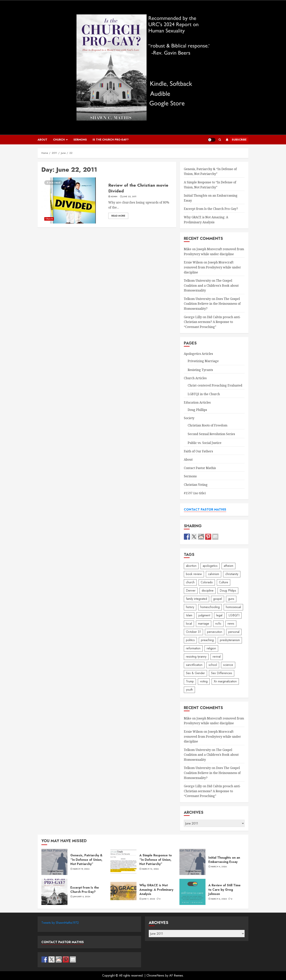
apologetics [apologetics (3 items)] (210, 566)
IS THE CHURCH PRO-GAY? (111, 140)
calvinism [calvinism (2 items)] (214, 574)
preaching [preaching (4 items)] (207, 640)
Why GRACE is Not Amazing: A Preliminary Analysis (123, 892)
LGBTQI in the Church (204, 394)
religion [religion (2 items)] (211, 648)
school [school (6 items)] (213, 665)
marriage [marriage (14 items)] (204, 624)
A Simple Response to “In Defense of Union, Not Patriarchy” (123, 862)
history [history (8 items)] (190, 607)
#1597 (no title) (195, 493)
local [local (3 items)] (189, 624)
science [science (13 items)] (228, 665)
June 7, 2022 (149, 899)
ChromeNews (155, 975)
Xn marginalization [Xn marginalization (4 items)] (225, 681)
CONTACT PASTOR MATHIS (205, 509)
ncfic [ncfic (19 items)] (218, 624)
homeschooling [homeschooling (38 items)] (210, 607)
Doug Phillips (197, 410)
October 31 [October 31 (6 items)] (193, 632)
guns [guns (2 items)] (231, 599)
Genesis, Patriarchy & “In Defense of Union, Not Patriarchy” (210, 171)
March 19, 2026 (81, 869)
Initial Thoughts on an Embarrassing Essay (192, 862)
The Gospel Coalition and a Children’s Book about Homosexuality (211, 285)
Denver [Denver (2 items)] (191, 591)
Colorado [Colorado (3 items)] (207, 582)
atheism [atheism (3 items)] (228, 566)
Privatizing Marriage (203, 361)
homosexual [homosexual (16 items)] (233, 607)
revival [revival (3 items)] (217, 657)
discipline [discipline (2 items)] (208, 591)
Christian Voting (196, 485)
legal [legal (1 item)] (219, 615)
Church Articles (195, 378)
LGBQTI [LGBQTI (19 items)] (234, 615)
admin (114, 197)
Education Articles (197, 402)
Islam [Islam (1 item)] (189, 615)
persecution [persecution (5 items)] (215, 632)
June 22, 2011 (129, 197)
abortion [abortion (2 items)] (191, 566)
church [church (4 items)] (190, 582)
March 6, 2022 (219, 899)
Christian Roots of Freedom (208, 425)
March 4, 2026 (219, 867)
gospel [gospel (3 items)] (218, 599)
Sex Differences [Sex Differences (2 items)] (222, 673)
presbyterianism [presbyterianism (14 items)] (230, 640)
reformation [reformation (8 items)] (193, 648)
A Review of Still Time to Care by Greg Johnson (192, 892)
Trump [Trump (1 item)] (190, 681)
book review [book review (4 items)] (194, 574)
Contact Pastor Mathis (200, 468)
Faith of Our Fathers (198, 451)
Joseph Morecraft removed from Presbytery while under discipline (212, 267)
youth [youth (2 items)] (189, 690)
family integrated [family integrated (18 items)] (196, 599)
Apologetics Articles (198, 354)
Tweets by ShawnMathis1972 (60, 923)
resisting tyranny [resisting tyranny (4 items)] (196, 657)
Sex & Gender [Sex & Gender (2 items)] (195, 673)
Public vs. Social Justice (205, 443)
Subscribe (235, 140)
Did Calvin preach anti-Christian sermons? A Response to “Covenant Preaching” (212, 322)
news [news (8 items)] (231, 624)
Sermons (80, 140)
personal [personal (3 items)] (234, 632)
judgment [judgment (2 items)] (204, 615)
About (42, 140)
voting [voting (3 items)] (204, 681)
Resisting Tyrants (200, 370)
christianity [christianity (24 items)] (232, 574)
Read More (118, 216)
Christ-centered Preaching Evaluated (215, 385)
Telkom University (197, 281)
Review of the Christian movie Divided (73, 200)
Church (59, 140)
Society (189, 418)
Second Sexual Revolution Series (211, 434)
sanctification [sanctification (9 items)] (194, 665)
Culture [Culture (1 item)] (224, 582)
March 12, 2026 (150, 869)
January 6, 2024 (82, 897)
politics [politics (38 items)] (190, 640)
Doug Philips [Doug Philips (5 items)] (228, 591)
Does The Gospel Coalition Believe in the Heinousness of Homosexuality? (212, 304)
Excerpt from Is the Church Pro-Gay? (211, 209)
